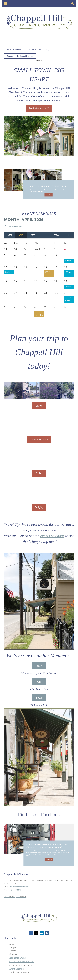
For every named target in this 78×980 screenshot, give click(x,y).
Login (39, 698)
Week (10, 235)
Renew (39, 666)
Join (39, 682)
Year (33, 235)
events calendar (52, 536)
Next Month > (68, 235)
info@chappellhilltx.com (19, 887)
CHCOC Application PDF (22, 962)
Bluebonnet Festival (12, 272)
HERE (54, 880)
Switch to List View (15, 226)
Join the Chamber (14, 49)
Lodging (39, 507)
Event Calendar (17, 969)
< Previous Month (45, 235)
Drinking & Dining (39, 439)
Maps (39, 406)
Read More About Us (39, 108)
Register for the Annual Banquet (20, 56)
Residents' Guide (18, 958)
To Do (39, 473)
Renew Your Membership (39, 49)
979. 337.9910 (15, 890)
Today (57, 235)
